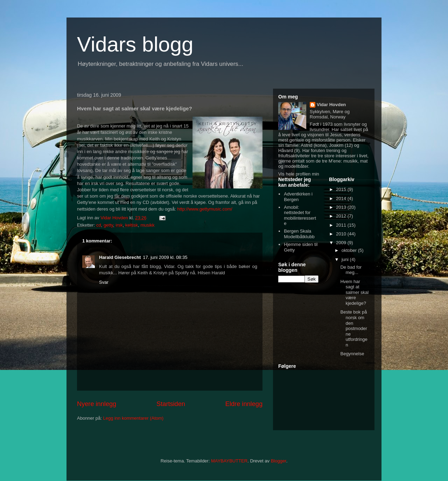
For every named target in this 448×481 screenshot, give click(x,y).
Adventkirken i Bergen (298, 197)
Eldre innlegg (244, 404)
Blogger (279, 461)
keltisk (132, 225)
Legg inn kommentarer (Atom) (133, 418)
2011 (342, 225)
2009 (342, 243)
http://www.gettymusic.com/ (205, 209)
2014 (342, 198)
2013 (342, 207)
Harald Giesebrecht (120, 257)
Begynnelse (352, 354)
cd (99, 225)
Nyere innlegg (97, 404)
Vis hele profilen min (299, 174)
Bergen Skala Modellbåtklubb (299, 234)
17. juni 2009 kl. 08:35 (165, 257)
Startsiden (171, 404)
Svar (104, 282)
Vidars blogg (135, 44)
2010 (342, 234)
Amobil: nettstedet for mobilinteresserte (300, 215)
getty (108, 225)
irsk (119, 225)
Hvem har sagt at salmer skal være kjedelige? (354, 292)
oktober (350, 250)
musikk (147, 225)
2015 (342, 189)
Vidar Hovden (331, 105)
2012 (342, 216)
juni (346, 259)
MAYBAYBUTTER (229, 461)
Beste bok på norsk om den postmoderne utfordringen (354, 328)
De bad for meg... (351, 270)
